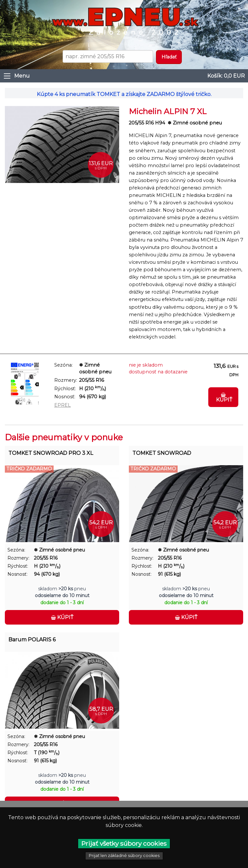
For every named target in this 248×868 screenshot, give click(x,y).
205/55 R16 (92, 380)
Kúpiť (223, 398)
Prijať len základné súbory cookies (124, 856)
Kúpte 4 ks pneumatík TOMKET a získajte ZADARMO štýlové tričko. (124, 94)
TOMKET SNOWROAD (162, 453)
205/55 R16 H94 (147, 123)
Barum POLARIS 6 (32, 640)
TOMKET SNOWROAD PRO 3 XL (51, 453)
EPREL (62, 405)
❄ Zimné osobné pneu (195, 123)
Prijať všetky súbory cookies (124, 843)
